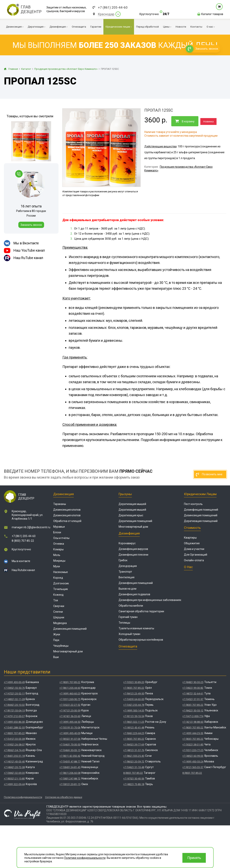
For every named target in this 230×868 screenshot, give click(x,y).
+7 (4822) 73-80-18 (134, 784)
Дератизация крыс (131, 515)
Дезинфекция (129, 533)
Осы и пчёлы (61, 538)
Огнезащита (128, 646)
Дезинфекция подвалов (134, 594)
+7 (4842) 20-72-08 (14, 767)
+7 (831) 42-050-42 (70, 756)
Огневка (59, 544)
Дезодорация (128, 566)
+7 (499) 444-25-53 (193, 733)
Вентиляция (127, 577)
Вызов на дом (127, 589)
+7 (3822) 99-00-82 (193, 688)
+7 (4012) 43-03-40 (14, 762)
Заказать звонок (31, 225)
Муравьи (59, 527)
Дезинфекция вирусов (133, 549)
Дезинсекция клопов (67, 510)
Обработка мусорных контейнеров (141, 640)
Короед (58, 578)
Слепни (58, 612)
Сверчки (59, 606)
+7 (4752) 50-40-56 (134, 779)
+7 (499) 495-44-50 (70, 722)
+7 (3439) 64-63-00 (134, 699)
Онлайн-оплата (194, 560)
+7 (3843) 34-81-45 (70, 767)
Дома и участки (194, 549)
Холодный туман (129, 634)
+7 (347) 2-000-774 (193, 716)
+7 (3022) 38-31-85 (193, 745)
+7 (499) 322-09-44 (14, 784)
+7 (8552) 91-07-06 (70, 739)
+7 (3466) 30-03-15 (70, 750)
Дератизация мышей (132, 504)
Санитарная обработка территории (141, 611)
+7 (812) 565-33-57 (193, 767)
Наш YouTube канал (24, 251)
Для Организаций (196, 555)
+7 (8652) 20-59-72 (134, 762)
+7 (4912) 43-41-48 (134, 728)
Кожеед (58, 595)
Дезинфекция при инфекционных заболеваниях (150, 600)
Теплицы (124, 623)
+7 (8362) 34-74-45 (14, 750)
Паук (56, 640)
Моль (57, 555)
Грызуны (125, 494)
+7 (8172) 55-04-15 (14, 711)
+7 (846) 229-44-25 (134, 733)
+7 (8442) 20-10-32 (14, 705)
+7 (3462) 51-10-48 (134, 767)
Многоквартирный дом (68, 651)
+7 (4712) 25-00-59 (70, 711)
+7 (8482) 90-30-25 (193, 682)
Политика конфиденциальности (23, 797)
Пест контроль (193, 504)
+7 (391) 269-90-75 (70, 699)
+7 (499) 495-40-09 (70, 733)
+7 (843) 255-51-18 (14, 756)
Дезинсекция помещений (70, 629)
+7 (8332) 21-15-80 (14, 779)
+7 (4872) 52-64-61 (193, 694)
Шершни (59, 617)
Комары (58, 549)
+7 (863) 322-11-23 (134, 722)
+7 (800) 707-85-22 (14, 733)
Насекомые (61, 572)
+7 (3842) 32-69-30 (14, 773)
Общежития (192, 543)
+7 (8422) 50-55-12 (193, 711)
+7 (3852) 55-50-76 (14, 688)
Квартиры (190, 538)
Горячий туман (128, 617)
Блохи (57, 532)
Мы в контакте (21, 561)
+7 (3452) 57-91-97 (193, 699)
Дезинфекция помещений (136, 583)
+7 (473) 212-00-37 (14, 716)
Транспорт (125, 572)
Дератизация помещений (135, 521)
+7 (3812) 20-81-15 (70, 784)
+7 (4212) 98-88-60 (193, 722)
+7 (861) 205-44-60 (113, 8)
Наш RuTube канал (24, 258)
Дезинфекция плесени (133, 555)
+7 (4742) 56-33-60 (70, 716)
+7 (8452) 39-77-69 (134, 745)
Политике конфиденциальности (85, 858)
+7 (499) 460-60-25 (70, 694)
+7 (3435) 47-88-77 (70, 762)
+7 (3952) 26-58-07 (14, 745)
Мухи (57, 566)
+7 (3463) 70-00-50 (70, 745)
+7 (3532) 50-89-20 (134, 682)
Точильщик (61, 589)
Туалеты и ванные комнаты (136, 628)
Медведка (60, 623)
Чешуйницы (61, 646)
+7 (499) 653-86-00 (14, 722)
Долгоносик (61, 583)
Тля (56, 600)
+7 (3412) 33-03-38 (14, 739)
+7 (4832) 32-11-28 (14, 699)
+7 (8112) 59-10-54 (134, 716)
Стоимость (192, 528)
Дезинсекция (63, 494)
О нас (188, 567)
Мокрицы (59, 561)
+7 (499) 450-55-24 (193, 762)
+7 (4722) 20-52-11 (14, 694)
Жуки (57, 634)
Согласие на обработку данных (64, 797)
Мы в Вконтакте (21, 243)
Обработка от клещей (67, 521)
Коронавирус (127, 543)
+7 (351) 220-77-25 (193, 750)
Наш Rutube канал (23, 570)
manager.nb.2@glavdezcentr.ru (31, 527)
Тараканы (60, 504)
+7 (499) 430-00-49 (14, 682)
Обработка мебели (131, 606)
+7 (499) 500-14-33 (134, 711)
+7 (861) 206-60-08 (70, 773)
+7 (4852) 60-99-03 (193, 756)
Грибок (123, 560)
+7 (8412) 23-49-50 (134, 694)
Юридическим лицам (200, 494)
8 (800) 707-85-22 (23, 541)
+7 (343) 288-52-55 (14, 728)
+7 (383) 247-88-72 (70, 779)
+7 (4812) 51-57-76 (134, 750)
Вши (56, 657)
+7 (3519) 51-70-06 (70, 728)
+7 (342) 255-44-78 (134, 705)
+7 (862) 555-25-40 (134, 756)
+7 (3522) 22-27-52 (70, 705)
